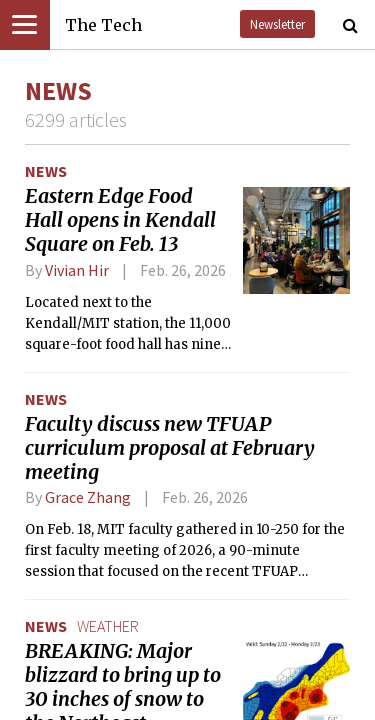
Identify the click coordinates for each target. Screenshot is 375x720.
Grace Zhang (88, 497)
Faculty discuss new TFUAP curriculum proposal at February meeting (170, 448)
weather (108, 626)
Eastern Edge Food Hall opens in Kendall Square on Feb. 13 (120, 220)
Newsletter (277, 24)
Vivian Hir (77, 270)
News (46, 171)
